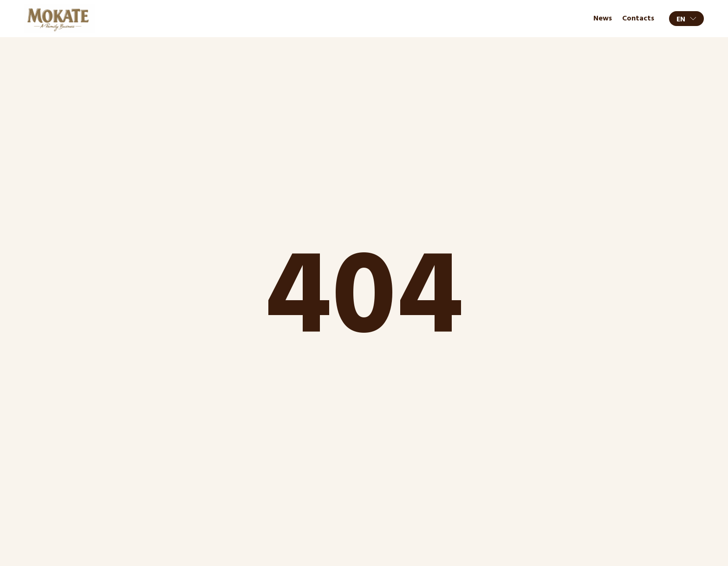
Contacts (638, 19)
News (603, 19)
